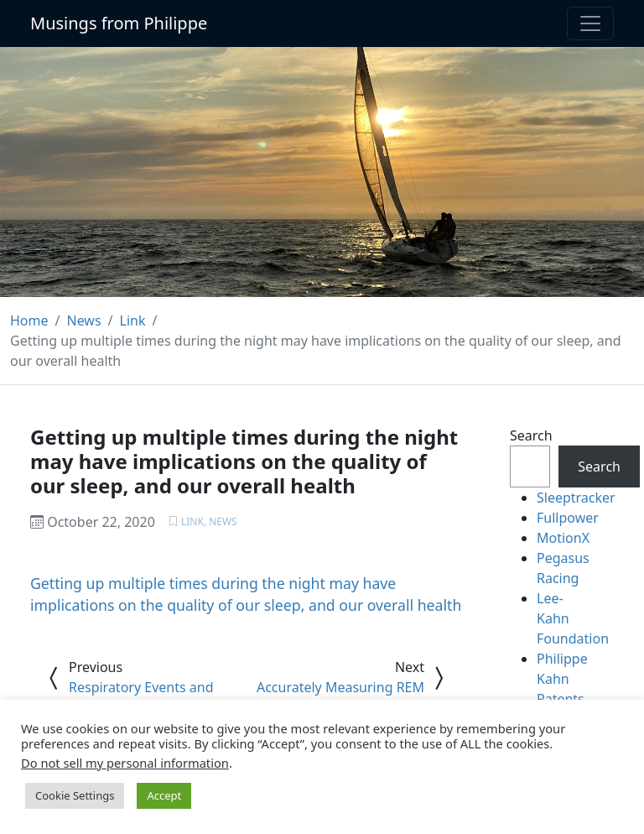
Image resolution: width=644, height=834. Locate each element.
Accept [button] (164, 795)
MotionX (563, 538)
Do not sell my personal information (125, 763)
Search (531, 435)
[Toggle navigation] (590, 23)
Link (192, 521)
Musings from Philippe (119, 23)
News (223, 521)
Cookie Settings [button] (75, 795)
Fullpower (568, 518)
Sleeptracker (576, 498)
